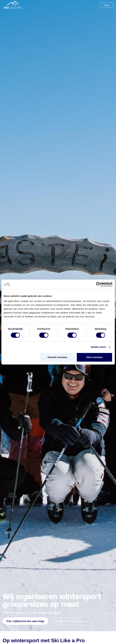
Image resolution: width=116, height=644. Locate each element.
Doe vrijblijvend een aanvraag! (25, 621)
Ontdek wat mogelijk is (69, 621)
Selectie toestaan (57, 357)
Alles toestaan (94, 357)
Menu (107, 5)
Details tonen (98, 347)
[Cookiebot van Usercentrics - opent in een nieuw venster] (98, 284)
